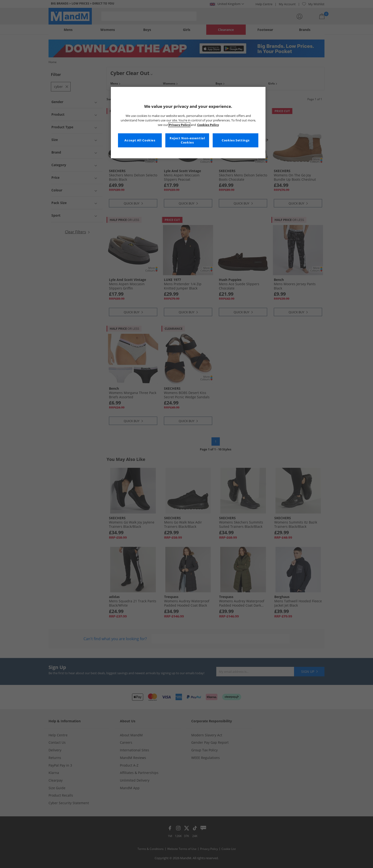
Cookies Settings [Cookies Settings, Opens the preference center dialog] (236, 140)
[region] (188, 123)
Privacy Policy (179, 125)
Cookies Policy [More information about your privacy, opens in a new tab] (208, 125)
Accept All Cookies (140, 140)
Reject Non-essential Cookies (187, 140)
